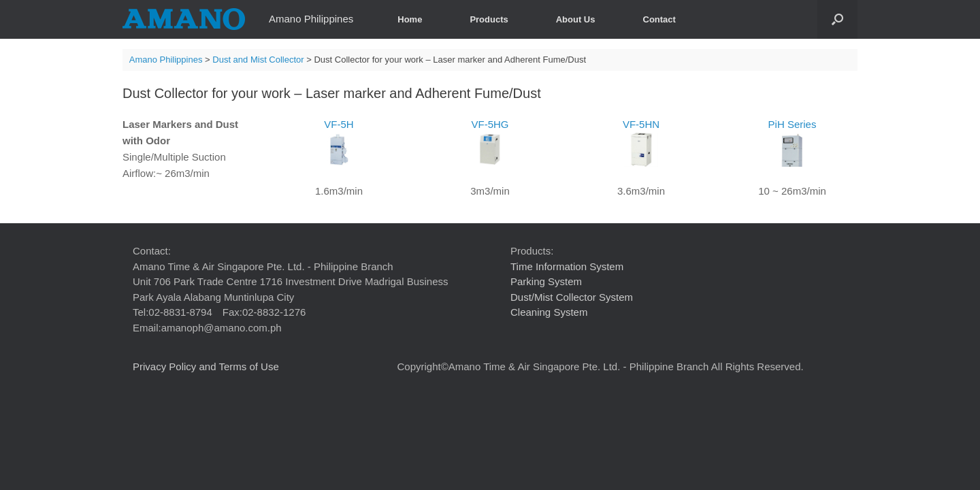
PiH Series (793, 143)
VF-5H (339, 143)
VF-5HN (641, 143)
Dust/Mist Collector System (572, 297)
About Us (576, 19)
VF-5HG (490, 143)
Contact (659, 19)
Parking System (546, 281)
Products (489, 19)
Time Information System (567, 266)
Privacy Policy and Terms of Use (206, 366)
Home (410, 19)
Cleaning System (549, 312)
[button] (837, 19)
